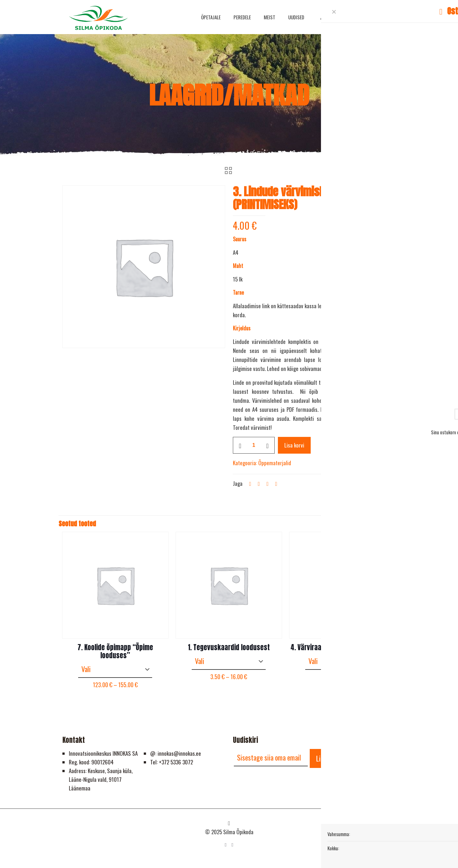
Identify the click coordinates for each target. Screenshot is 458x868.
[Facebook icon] (226, 844)
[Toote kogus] (254, 445)
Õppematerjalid (275, 463)
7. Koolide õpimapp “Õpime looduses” (115, 651)
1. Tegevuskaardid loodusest (229, 647)
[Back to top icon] (229, 823)
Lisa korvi (294, 445)
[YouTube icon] (232, 844)
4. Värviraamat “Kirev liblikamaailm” (342, 647)
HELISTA (374, 17)
